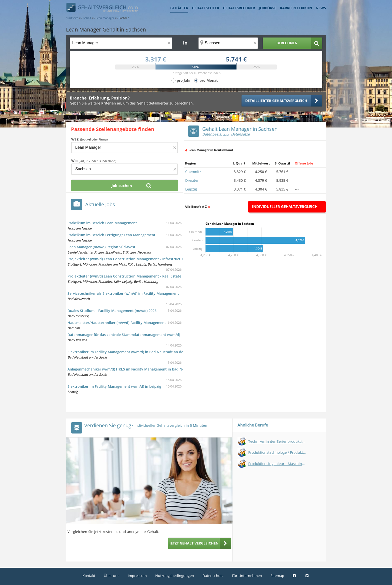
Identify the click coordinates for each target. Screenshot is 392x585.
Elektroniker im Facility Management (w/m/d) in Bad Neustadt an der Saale (131, 352)
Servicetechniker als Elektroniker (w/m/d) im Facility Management (123, 293)
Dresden (192, 180)
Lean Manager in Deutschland (211, 150)
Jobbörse (267, 8)
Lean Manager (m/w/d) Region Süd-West (101, 247)
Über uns (111, 576)
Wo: (94, 161)
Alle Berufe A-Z (196, 207)
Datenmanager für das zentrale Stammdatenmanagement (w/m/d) (124, 335)
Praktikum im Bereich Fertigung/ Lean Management (111, 235)
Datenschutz (213, 576)
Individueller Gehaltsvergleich (285, 206)
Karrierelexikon (296, 8)
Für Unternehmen (247, 576)
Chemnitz (193, 172)
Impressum (137, 576)
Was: (89, 139)
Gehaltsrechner (239, 8)
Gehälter (179, 8)
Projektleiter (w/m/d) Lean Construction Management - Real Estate (124, 276)
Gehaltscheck (206, 8)
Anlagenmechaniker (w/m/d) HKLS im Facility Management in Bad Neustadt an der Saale (142, 369)
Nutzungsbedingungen (175, 576)
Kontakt (89, 576)
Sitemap (277, 576)
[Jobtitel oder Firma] (124, 148)
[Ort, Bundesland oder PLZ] (228, 43)
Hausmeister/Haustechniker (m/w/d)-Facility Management (117, 323)
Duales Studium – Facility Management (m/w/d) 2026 (112, 311)
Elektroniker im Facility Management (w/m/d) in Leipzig (114, 386)
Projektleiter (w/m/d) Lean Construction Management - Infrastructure (127, 259)
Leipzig (191, 189)
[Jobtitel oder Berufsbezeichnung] (121, 43)
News (321, 8)
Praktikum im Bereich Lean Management (102, 223)
